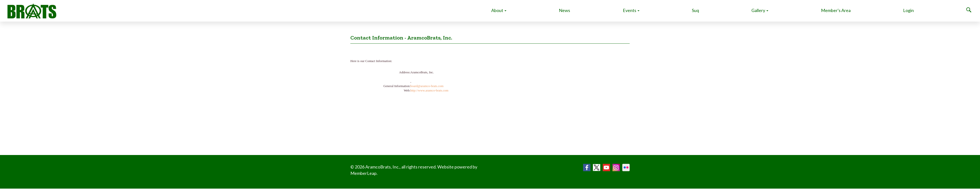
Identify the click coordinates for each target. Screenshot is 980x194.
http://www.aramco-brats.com (429, 90)
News (564, 10)
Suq (695, 10)
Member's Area (836, 10)
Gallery (760, 10)
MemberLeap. (364, 173)
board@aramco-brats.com (427, 86)
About (499, 10)
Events (631, 10)
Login (908, 10)
